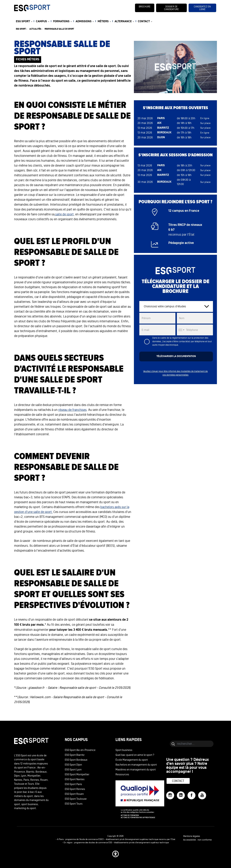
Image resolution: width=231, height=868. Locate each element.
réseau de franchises (72, 410)
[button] (115, 854)
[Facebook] (191, 795)
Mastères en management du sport (136, 770)
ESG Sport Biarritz (75, 755)
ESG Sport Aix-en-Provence (80, 750)
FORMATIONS (61, 21)
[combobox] (181, 330)
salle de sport (64, 214)
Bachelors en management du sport (136, 765)
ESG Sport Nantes (75, 779)
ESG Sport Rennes (75, 789)
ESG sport (21, 29)
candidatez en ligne (202, 8)
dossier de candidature (171, 8)
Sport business (124, 750)
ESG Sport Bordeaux (76, 760)
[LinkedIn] (181, 795)
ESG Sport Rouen (74, 794)
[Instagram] (170, 795)
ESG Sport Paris (73, 784)
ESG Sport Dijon (73, 765)
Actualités (35, 29)
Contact (178, 781)
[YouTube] (202, 795)
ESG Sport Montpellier (77, 774)
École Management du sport (132, 760)
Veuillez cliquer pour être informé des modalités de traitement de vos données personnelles (175, 373)
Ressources (122, 774)
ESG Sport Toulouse (76, 799)
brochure (145, 7)
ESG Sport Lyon (73, 770)
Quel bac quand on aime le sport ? (135, 755)
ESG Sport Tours (74, 804)
